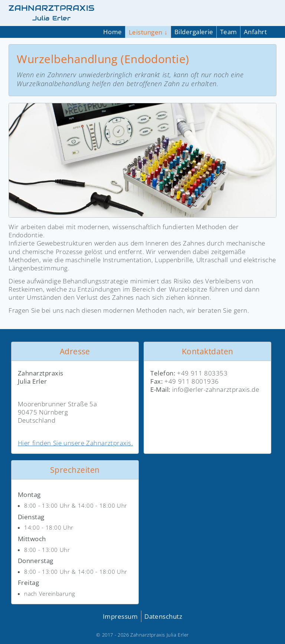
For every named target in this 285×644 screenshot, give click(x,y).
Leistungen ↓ (148, 32)
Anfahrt (255, 32)
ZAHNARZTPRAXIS (52, 13)
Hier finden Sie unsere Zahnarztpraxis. (75, 443)
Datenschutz (163, 617)
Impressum (120, 617)
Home (113, 32)
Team (229, 32)
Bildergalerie (194, 32)
